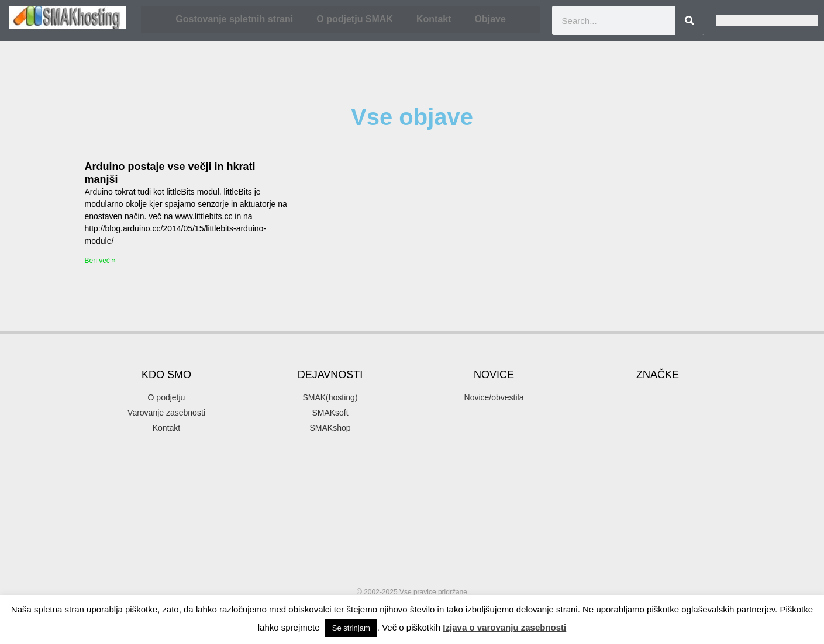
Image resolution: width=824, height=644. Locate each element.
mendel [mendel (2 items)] (703, 473)
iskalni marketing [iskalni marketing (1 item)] (650, 474)
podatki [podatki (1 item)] (648, 516)
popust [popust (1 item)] (713, 516)
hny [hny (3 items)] (697, 457)
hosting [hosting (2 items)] (598, 473)
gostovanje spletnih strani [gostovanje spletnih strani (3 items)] (648, 440)
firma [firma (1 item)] (626, 424)
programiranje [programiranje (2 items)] (645, 533)
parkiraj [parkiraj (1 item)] (616, 516)
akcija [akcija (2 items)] (654, 374)
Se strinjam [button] (351, 628)
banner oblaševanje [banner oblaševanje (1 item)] (608, 390)
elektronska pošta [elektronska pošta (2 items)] (619, 404)
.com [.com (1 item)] (587, 356)
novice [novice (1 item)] (643, 488)
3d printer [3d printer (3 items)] (684, 354)
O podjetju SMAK (355, 19)
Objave (490, 19)
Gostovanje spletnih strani (234, 19)
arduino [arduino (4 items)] (707, 373)
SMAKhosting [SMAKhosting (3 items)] (629, 579)
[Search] (689, 20)
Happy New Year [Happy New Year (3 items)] (626, 457)
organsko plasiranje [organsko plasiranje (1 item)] (695, 502)
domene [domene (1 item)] (692, 390)
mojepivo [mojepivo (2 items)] (601, 487)
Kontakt (434, 19)
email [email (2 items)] (594, 423)
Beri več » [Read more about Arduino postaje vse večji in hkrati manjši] (100, 261)
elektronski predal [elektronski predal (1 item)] (694, 404)
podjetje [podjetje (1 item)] (681, 516)
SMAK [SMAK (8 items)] (656, 554)
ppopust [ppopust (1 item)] (592, 534)
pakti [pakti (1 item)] (587, 516)
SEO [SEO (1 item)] (606, 558)
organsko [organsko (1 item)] (644, 502)
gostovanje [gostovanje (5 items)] (686, 421)
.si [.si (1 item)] (609, 356)
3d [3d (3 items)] (634, 354)
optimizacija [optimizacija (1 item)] (680, 488)
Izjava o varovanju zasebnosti (504, 627)
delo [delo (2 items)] (658, 389)
